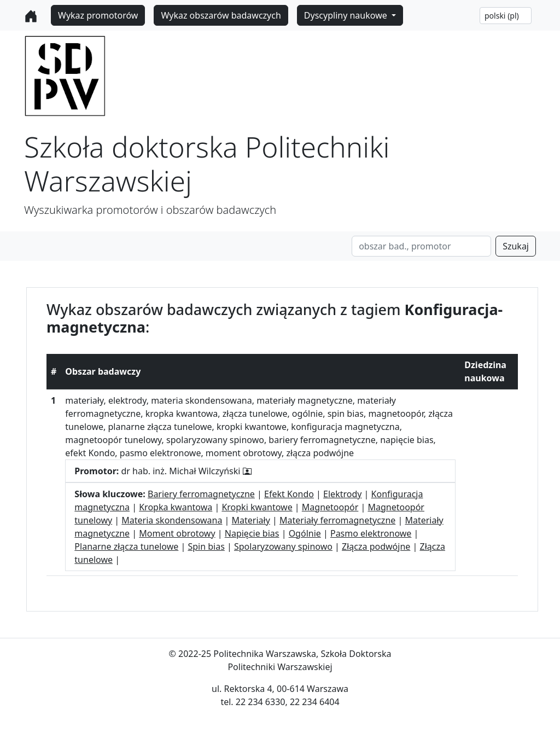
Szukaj (516, 246)
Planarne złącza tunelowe (126, 546)
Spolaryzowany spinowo (283, 546)
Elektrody (342, 494)
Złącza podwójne (376, 546)
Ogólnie (305, 533)
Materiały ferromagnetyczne (337, 520)
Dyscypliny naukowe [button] (347, 15)
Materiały (251, 520)
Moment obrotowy (177, 533)
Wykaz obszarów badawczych (221, 15)
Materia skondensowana (172, 520)
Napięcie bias (252, 533)
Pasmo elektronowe (371, 533)
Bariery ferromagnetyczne (201, 494)
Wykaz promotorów (98, 15)
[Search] (421, 246)
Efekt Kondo (289, 494)
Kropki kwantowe (257, 507)
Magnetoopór (330, 507)
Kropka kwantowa (176, 507)
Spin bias (206, 546)
